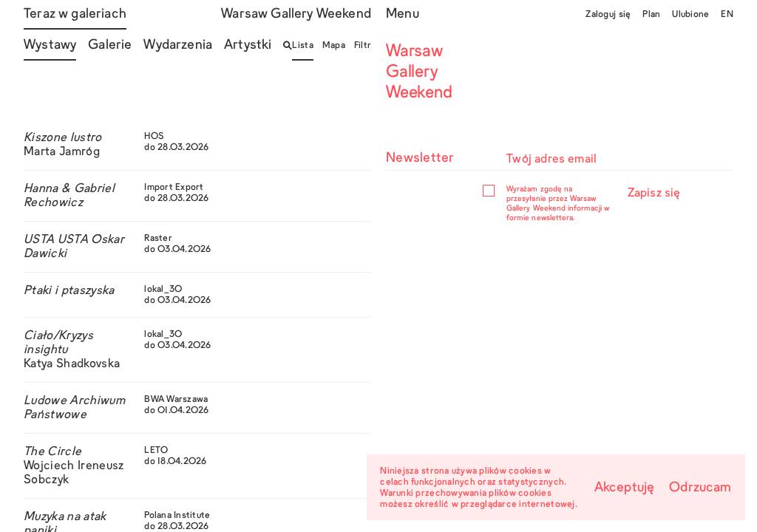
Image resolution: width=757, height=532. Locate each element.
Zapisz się (654, 194)
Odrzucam (700, 488)
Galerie (110, 45)
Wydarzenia (178, 45)
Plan (651, 15)
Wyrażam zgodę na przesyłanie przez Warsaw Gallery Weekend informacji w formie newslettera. (558, 204)
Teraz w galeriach (75, 14)
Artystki (248, 45)
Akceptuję (625, 488)
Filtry (365, 46)
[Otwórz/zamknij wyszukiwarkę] (288, 45)
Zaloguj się (608, 15)
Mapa (334, 46)
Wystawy (50, 45)
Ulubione (690, 15)
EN (727, 15)
